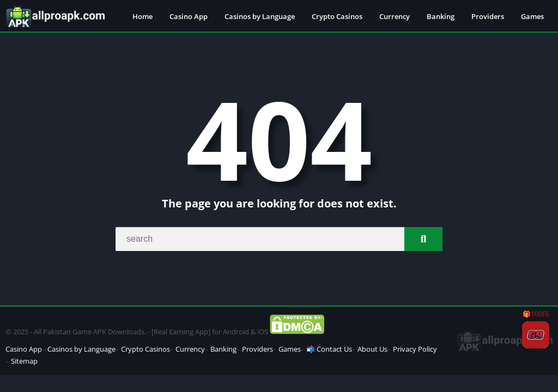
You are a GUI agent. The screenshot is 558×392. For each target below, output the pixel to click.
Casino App (189, 16)
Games (532, 16)
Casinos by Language (260, 16)
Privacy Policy (415, 349)
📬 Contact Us (329, 349)
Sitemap (24, 361)
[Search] (279, 239)
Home (142, 16)
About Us (372, 349)
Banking (441, 16)
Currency (395, 16)
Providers (488, 16)
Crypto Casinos (337, 16)
